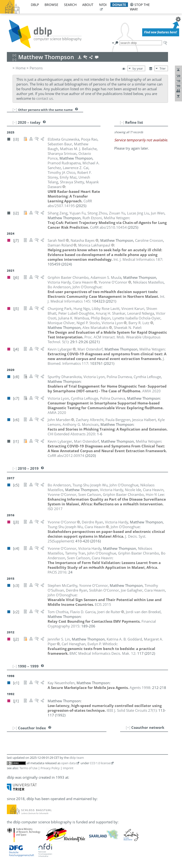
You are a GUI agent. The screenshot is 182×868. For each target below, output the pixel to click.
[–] (122, 122)
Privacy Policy (50, 768)
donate (119, 5)
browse (51, 5)
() (132, 710)
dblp (35, 5)
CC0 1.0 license (100, 763)
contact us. (45, 98)
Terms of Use (28, 768)
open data (68, 763)
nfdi (103, 5)
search (70, 5)
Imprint (68, 768)
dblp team (77, 758)
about (88, 5)
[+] (15, 109)
